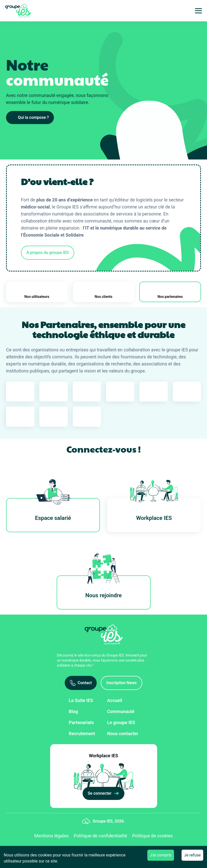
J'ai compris (161, 855)
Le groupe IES (121, 722)
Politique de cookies (152, 836)
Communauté (121, 711)
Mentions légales (51, 836)
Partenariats (81, 722)
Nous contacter (123, 734)
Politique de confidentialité (100, 836)
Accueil (115, 700)
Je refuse (192, 855)
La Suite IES (81, 700)
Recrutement (82, 734)
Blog (73, 711)
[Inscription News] (122, 683)
